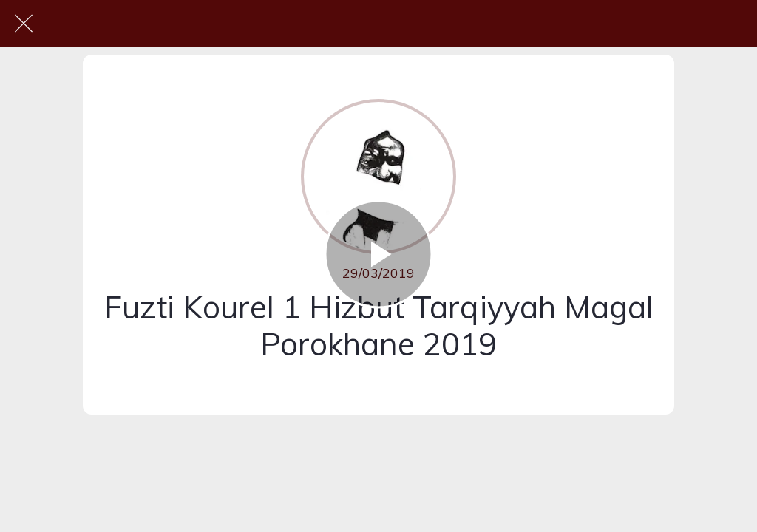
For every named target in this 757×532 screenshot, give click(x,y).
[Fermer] (24, 24)
